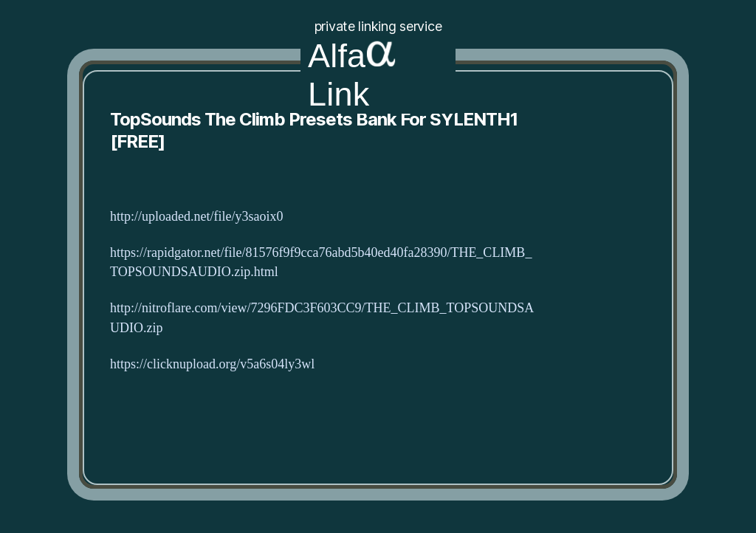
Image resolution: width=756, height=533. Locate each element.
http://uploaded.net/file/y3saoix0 (196, 217)
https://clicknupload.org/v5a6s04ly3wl (212, 364)
